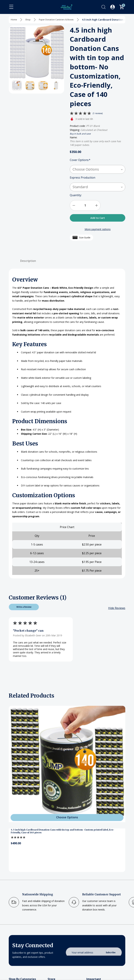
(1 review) (98, 113)
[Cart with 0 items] (122, 7)
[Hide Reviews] (117, 611)
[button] (17, 85)
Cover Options (80, 160)
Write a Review (24, 609)
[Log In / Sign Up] (113, 7)
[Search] (103, 7)
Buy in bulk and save (82, 134)
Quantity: (76, 195)
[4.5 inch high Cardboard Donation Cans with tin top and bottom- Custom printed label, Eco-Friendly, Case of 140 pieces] (67, 767)
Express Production (83, 178)
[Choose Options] (67, 820)
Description (28, 262)
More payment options (98, 230)
